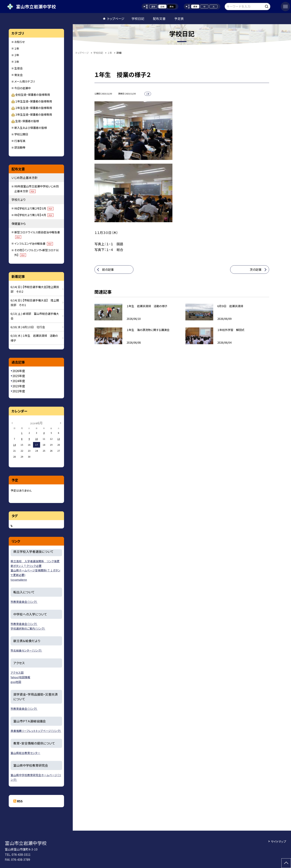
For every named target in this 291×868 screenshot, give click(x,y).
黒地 (171, 7)
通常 (153, 7)
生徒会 (18, 68)
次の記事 (256, 269)
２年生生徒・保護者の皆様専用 (32, 108)
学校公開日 (21, 134)
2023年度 (19, 386)
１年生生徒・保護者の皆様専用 (32, 101)
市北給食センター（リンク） (26, 650)
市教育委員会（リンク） (24, 602)
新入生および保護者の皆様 (31, 128)
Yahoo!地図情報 (20, 677)
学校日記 (138, 19)
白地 (162, 7)
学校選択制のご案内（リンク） (28, 628)
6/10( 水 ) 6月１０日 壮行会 (28, 327)
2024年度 (19, 381)
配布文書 (159, 19)
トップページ (116, 19)
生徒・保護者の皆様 (25, 121)
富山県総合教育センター (25, 753)
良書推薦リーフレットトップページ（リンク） (36, 731)
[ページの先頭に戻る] (286, 863)
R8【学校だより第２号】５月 (34, 208)
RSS (20, 801)
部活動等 (20, 147)
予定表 (179, 19)
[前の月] (12, 423)
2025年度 (19, 376)
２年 (17, 55)
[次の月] (61, 423)
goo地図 (16, 682)
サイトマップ (278, 841)
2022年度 (19, 391)
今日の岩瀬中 (23, 88)
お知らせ (19, 42)
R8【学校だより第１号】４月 (34, 215)
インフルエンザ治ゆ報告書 (34, 243)
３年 (17, 62)
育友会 (18, 75)
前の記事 (108, 269)
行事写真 (20, 141)
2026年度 (19, 371)
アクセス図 (17, 672)
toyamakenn (19, 580)
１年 (17, 48)
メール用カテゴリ (25, 81)
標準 (195, 7)
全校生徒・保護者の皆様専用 (31, 95)
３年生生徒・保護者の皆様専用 (32, 114)
